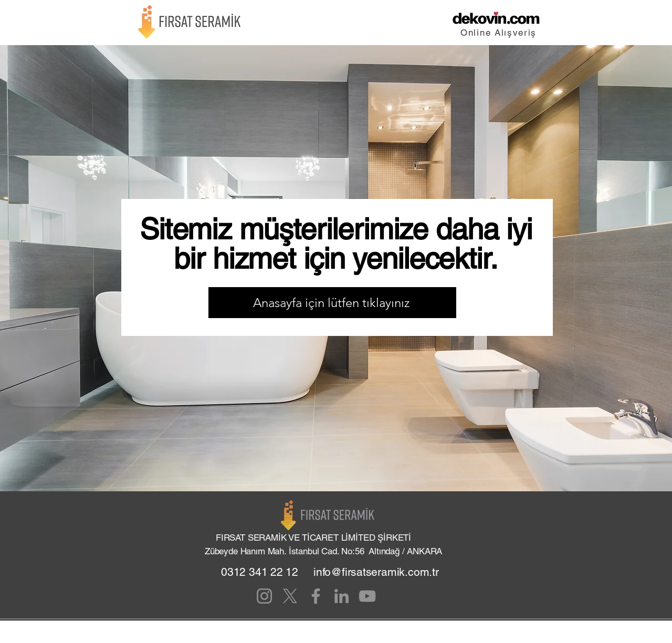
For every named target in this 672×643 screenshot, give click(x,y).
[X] (290, 596)
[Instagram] (264, 596)
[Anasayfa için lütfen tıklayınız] (332, 303)
